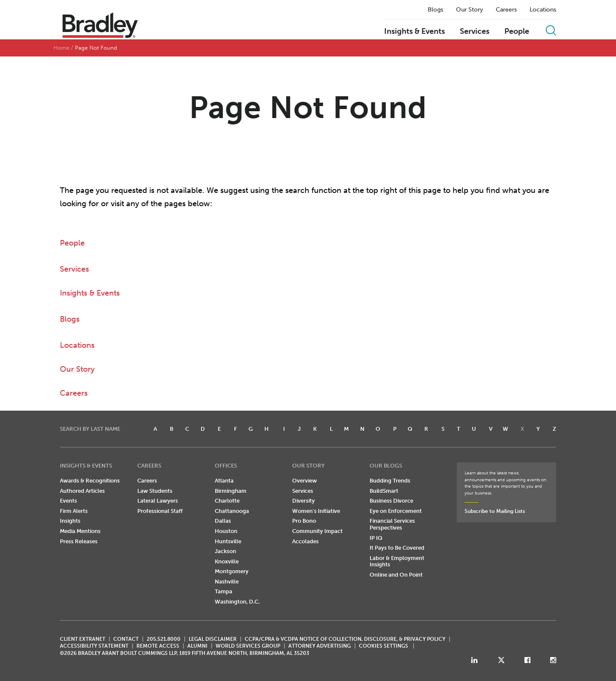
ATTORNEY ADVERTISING (320, 646)
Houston (226, 531)
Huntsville (228, 541)
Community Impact (317, 531)
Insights (70, 521)
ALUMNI (197, 646)
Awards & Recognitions (90, 481)
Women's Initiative (316, 511)
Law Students (155, 491)
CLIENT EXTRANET (83, 639)
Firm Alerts (74, 511)
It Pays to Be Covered (397, 548)
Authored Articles (82, 491)
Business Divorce (391, 501)
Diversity (304, 501)
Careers (506, 10)
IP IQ (376, 538)
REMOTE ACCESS (158, 646)
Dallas (223, 521)
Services (475, 32)
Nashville (227, 582)
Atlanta (224, 481)
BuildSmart (384, 491)
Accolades (305, 541)
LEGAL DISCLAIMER (213, 639)
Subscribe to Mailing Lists (495, 511)
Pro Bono (304, 521)
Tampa (224, 591)
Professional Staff (160, 511)
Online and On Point (396, 575)
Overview (305, 481)
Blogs (435, 10)
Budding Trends (390, 481)
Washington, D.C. (237, 602)
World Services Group (248, 646)
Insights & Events (415, 32)
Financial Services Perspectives (392, 524)
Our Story (469, 10)
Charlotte (227, 501)
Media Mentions (80, 531)
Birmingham (231, 491)
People (517, 32)
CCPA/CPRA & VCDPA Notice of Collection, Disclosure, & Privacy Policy (345, 639)
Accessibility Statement (94, 646)
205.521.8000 (164, 639)
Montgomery (232, 571)
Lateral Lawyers (158, 501)
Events (68, 501)
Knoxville (227, 561)
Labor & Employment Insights (397, 561)
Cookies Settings (384, 646)
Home (61, 48)
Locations (543, 10)
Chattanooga (232, 511)
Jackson (225, 551)
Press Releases (79, 541)
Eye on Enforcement (396, 511)
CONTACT (126, 639)
